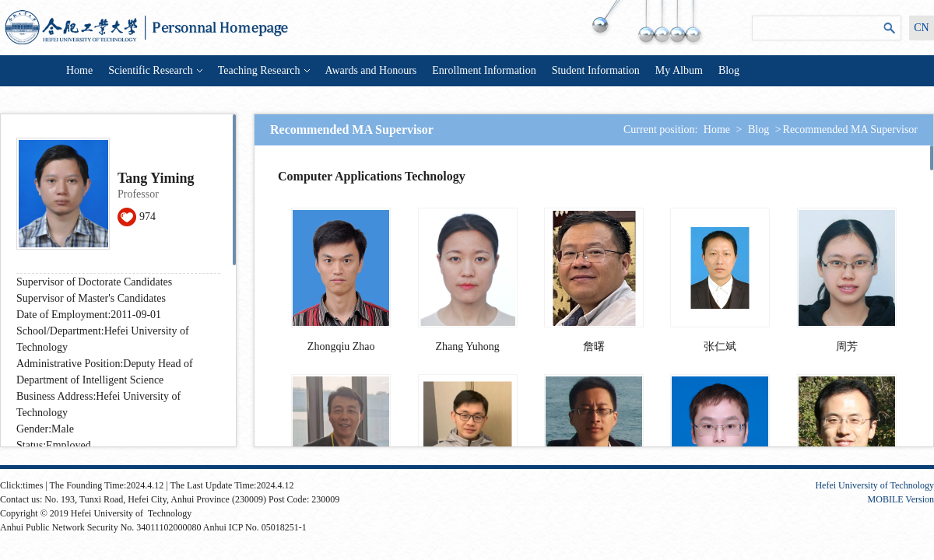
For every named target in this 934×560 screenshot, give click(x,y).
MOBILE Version (901, 499)
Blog (729, 70)
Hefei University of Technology (874, 485)
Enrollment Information (484, 70)
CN (921, 28)
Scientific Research (155, 70)
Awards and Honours (371, 70)
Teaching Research (264, 70)
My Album (679, 70)
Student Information (596, 70)
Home (79, 70)
